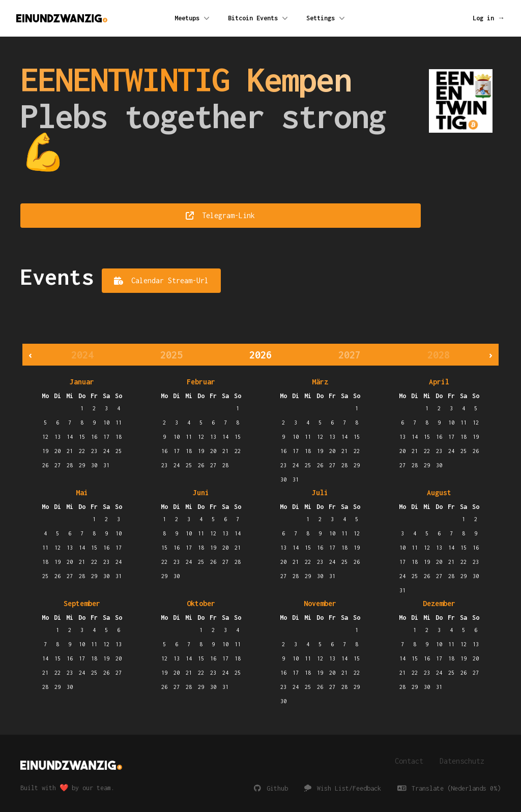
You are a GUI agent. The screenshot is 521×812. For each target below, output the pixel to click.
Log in (489, 18)
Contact (409, 761)
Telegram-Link (220, 215)
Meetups (193, 18)
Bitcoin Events (259, 18)
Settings (327, 18)
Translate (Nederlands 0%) (449, 788)
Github (271, 788)
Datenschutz (462, 761)
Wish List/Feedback (343, 788)
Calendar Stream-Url (161, 280)
